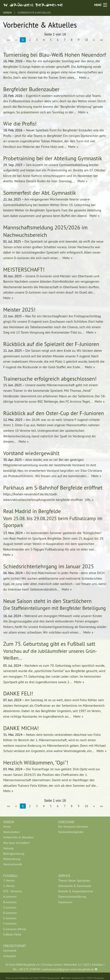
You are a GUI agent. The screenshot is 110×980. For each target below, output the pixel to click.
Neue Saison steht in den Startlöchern (47, 601)
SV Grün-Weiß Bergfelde (33, 5)
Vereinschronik (13, 864)
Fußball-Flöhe (12, 934)
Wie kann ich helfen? (16, 843)
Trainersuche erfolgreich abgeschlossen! (50, 379)
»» (101, 40)
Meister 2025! (19, 310)
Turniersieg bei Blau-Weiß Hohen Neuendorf (55, 55)
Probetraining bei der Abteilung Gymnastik (53, 158)
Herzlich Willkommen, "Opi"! (36, 762)
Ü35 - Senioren (13, 891)
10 (86, 40)
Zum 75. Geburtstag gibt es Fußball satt (49, 644)
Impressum (65, 902)
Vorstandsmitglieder (71, 832)
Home (7, 827)
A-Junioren (10, 897)
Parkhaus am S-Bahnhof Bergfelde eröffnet (53, 488)
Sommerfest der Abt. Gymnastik (40, 193)
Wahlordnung (12, 859)
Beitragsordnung (14, 854)
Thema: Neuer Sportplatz (74, 881)
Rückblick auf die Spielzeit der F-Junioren (51, 344)
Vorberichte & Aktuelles (34, 13)
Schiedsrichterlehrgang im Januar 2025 (48, 566)
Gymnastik (10, 950)
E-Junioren (10, 918)
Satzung (8, 848)
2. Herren (9, 886)
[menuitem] (27, 827)
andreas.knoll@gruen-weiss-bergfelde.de (68, 969)
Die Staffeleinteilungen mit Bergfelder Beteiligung (54, 608)
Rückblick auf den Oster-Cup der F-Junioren (54, 413)
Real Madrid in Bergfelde (32, 511)
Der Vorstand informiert (73, 827)
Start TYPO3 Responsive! (47, 978)
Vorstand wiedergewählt (31, 453)
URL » (89, 500)
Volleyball (9, 956)
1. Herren (9, 881)
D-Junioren (10, 913)
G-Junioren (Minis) (15, 929)
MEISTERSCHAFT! (24, 269)
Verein (7, 13)
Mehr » (83, 77)
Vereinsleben (11, 832)
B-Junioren (10, 902)
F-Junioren (10, 924)
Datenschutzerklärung (72, 897)
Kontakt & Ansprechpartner (76, 891)
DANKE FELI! (18, 693)
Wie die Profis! (20, 124)
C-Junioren (10, 907)
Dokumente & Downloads (75, 886)
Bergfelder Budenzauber (31, 89)
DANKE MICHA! (21, 728)
